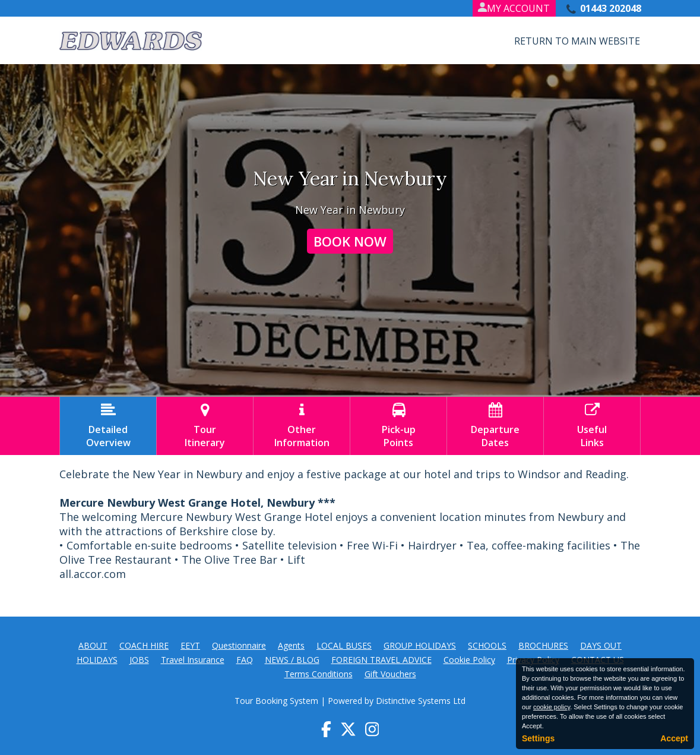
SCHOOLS (487, 645)
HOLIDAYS (97, 660)
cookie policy (552, 707)
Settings (538, 738)
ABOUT (93, 645)
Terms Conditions (319, 674)
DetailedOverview (108, 426)
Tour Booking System (276, 701)
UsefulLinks (592, 426)
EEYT (190, 645)
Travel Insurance (193, 660)
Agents (291, 645)
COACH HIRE (144, 645)
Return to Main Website (577, 41)
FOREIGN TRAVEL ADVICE (381, 660)
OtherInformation (302, 426)
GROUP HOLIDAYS (420, 645)
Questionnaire (239, 645)
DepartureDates (495, 426)
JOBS (139, 660)
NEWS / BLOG (292, 660)
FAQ (245, 660)
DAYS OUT (601, 645)
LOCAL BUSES (344, 645)
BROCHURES (543, 645)
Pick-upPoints (398, 426)
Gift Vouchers (390, 674)
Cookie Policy (469, 660)
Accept (674, 738)
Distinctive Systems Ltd (421, 701)
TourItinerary (205, 426)
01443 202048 (611, 8)
